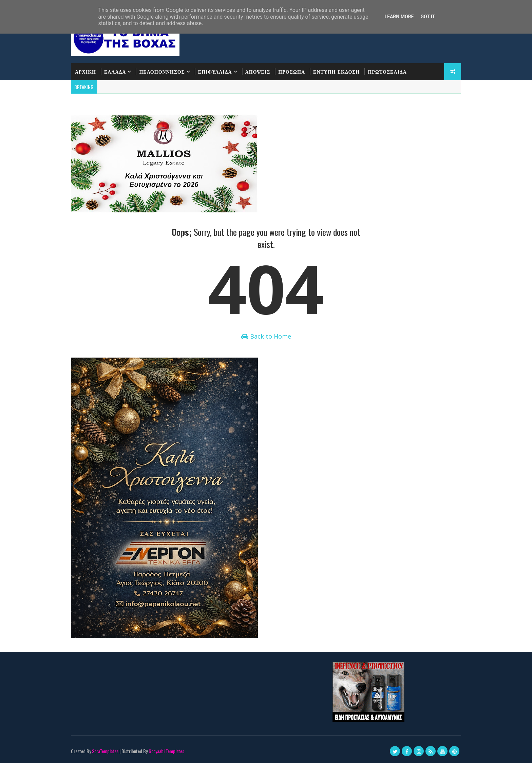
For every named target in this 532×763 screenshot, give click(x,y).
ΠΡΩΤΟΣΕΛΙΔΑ (387, 71)
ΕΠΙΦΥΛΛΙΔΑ (215, 71)
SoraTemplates (105, 751)
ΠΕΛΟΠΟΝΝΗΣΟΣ (162, 71)
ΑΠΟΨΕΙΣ (258, 71)
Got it (428, 17)
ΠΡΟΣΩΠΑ (292, 71)
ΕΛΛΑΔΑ (115, 71)
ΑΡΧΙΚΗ (85, 71)
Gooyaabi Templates (166, 751)
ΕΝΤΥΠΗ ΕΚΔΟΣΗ (336, 71)
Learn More (399, 17)
